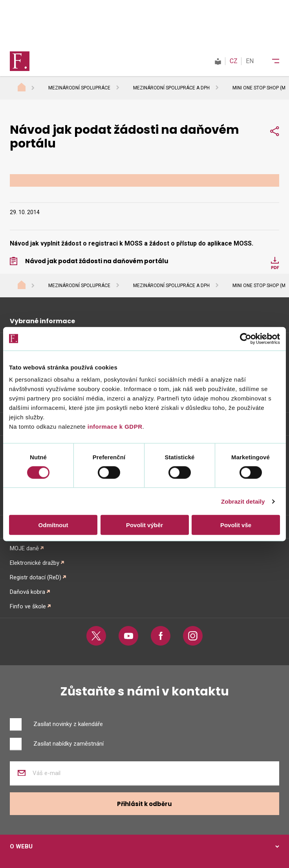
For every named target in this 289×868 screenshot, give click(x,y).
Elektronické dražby (35, 563)
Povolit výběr (144, 525)
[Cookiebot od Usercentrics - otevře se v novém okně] (246, 338)
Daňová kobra (27, 592)
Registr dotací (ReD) (36, 577)
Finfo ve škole (28, 606)
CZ (234, 61)
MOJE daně (24, 548)
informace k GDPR (114, 427)
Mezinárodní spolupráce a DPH (171, 88)
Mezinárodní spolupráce (79, 88)
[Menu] (271, 61)
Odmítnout (53, 525)
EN (250, 61)
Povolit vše (236, 525)
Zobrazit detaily (243, 501)
